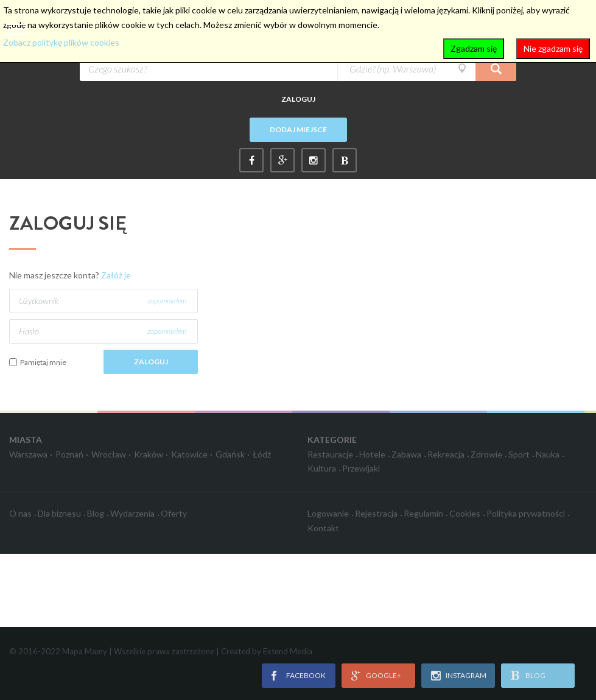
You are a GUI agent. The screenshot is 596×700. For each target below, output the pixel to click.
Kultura (322, 468)
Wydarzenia (132, 513)
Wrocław (109, 454)
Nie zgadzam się (553, 48)
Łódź (262, 454)
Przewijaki (361, 468)
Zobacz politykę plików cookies (61, 42)
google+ (384, 675)
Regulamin (423, 513)
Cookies (465, 513)
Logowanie (328, 513)
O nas (20, 513)
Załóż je (116, 275)
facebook (306, 675)
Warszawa (28, 454)
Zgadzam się (474, 48)
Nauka (548, 454)
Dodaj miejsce (298, 129)
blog (535, 675)
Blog (96, 513)
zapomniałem (167, 301)
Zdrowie (486, 454)
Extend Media (288, 651)
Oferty (174, 513)
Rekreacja (446, 454)
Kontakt (323, 528)
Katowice (189, 454)
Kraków (149, 454)
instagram (466, 675)
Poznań (69, 454)
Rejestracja (376, 513)
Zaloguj (298, 99)
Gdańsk (230, 454)
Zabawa (406, 454)
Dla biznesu (59, 513)
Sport (519, 454)
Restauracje (330, 454)
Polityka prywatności (526, 513)
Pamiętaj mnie (43, 362)
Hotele (372, 454)
